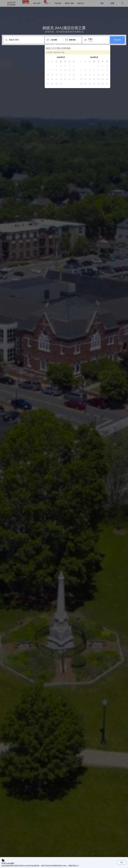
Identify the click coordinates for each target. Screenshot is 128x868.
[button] (47, 57)
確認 (122, 862)
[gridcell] (57, 66)
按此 (78, 866)
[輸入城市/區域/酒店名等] (25, 40)
